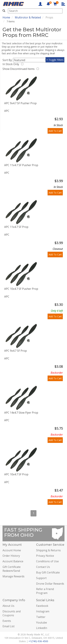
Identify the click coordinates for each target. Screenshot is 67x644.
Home (6, 17)
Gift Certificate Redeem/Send (12, 569)
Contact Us (43, 567)
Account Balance (13, 561)
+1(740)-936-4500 (38, 641)
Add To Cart (55, 131)
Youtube (42, 623)
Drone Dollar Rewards (50, 584)
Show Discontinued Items (19, 69)
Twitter (41, 617)
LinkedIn (42, 628)
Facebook (42, 606)
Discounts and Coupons (12, 613)
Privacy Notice (45, 556)
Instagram (43, 611)
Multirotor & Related (28, 17)
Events (7, 621)
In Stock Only (11, 64)
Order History (11, 556)
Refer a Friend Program (45, 591)
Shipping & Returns (48, 550)
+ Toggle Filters (55, 60)
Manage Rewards (14, 576)
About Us (8, 606)
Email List (9, 626)
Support (41, 578)
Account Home (12, 550)
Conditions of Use (47, 561)
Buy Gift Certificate (48, 572)
